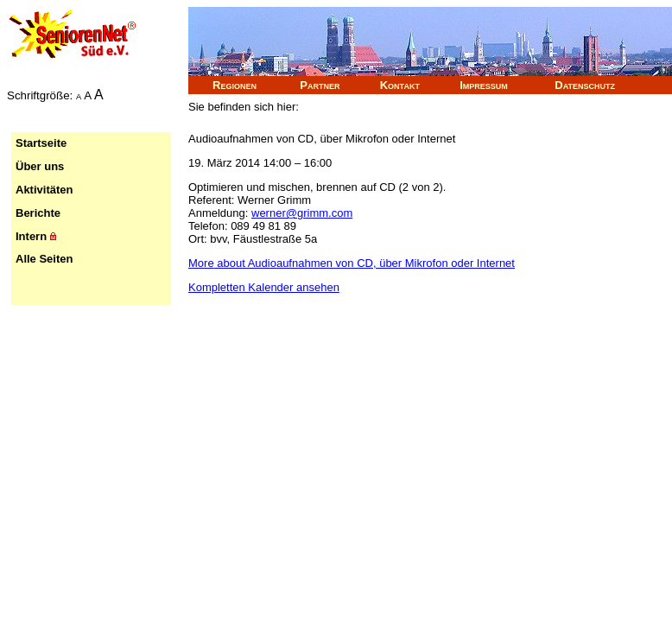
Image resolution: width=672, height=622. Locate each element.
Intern (36, 236)
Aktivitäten (44, 190)
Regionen (235, 85)
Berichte (38, 213)
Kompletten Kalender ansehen (264, 287)
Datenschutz (585, 85)
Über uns (40, 166)
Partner (320, 85)
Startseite (41, 143)
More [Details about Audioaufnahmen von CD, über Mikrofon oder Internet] (352, 263)
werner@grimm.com (302, 213)
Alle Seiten (44, 259)
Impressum (484, 85)
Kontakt (400, 85)
